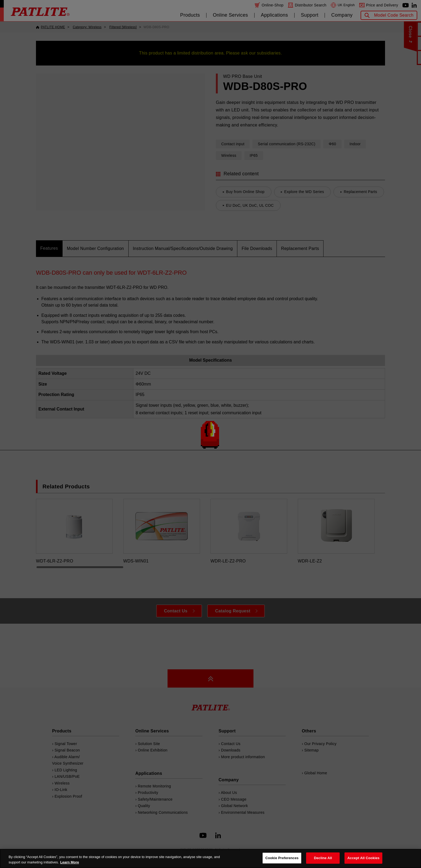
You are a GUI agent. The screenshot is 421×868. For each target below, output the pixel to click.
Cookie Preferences (282, 858)
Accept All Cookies (364, 858)
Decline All (323, 858)
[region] (210, 858)
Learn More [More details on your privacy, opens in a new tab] (70, 862)
